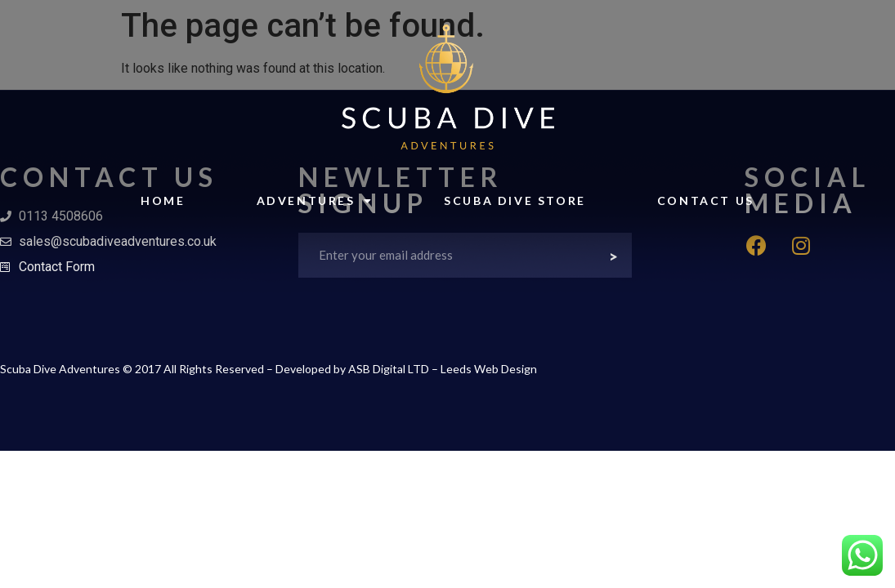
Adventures (315, 201)
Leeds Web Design (489, 369)
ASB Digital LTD (389, 369)
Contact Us (706, 200)
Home (163, 200)
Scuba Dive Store (515, 200)
